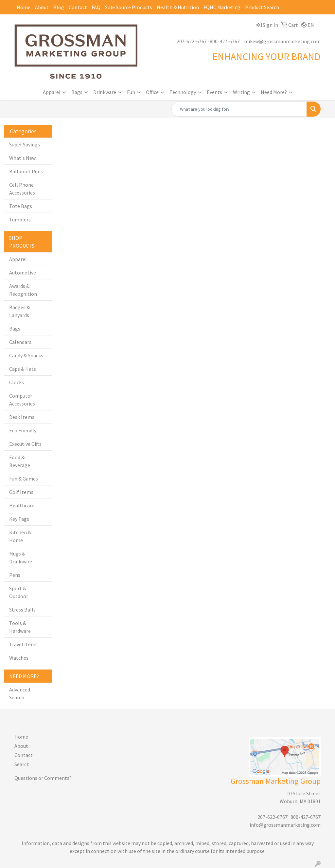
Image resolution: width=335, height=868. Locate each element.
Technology (183, 92)
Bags (77, 92)
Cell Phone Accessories (22, 189)
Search (22, 764)
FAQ (96, 7)
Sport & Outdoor (19, 592)
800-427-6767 (225, 41)
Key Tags (19, 519)
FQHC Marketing (222, 7)
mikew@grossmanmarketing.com (282, 41)
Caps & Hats (23, 369)
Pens (15, 575)
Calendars (20, 342)
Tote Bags (21, 206)
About (42, 7)
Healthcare (22, 505)
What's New (22, 158)
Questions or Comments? (43, 778)
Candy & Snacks (26, 355)
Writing (241, 92)
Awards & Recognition (23, 290)
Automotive (23, 273)
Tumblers (20, 219)
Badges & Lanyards (19, 311)
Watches (19, 658)
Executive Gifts (25, 444)
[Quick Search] (239, 109)
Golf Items (21, 492)
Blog (59, 7)
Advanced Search (20, 693)
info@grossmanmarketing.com (285, 825)
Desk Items (22, 417)
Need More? (274, 92)
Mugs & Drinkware (21, 557)
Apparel (52, 92)
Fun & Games (24, 479)
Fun (131, 92)
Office (152, 92)
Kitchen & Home (20, 536)
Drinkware (105, 92)
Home (24, 7)
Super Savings (25, 144)
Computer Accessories (22, 400)
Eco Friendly (23, 430)
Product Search (262, 7)
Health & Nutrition (178, 7)
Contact (78, 7)
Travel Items (23, 644)
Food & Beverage (20, 461)
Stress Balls (22, 610)
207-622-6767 (192, 41)
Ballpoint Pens (26, 171)
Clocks (17, 382)
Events (214, 92)
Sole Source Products (129, 7)
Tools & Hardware (20, 627)
